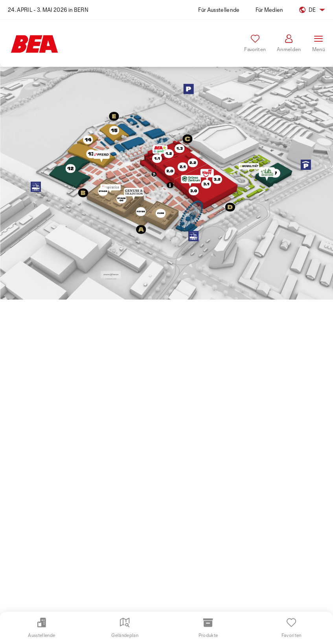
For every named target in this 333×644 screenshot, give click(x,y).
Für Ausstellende (219, 10)
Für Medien (270, 10)
